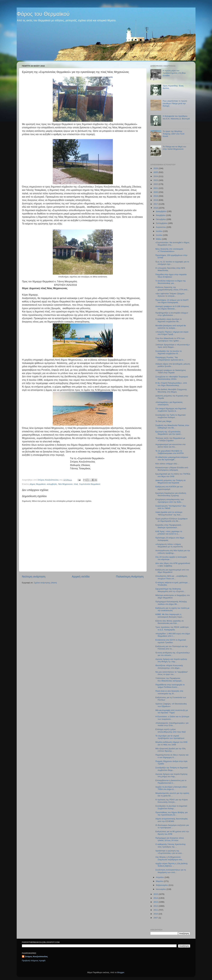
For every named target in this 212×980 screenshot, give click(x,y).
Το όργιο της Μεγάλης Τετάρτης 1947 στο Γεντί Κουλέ (173, 134)
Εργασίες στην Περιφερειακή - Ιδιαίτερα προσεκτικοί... (169, 526)
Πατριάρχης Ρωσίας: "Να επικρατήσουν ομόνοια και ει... (170, 359)
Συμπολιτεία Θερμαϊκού (90, 484)
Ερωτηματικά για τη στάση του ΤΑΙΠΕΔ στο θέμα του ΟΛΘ (173, 475)
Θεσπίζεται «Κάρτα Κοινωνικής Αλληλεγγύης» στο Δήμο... (169, 667)
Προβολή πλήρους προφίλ (34, 961)
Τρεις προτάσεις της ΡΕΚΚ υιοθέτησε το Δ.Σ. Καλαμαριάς (172, 628)
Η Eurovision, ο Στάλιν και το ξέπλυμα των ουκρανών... (172, 718)
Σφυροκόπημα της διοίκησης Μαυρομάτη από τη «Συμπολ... (170, 590)
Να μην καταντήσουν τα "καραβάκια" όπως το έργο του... (172, 673)
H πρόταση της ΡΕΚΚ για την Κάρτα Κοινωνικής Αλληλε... (172, 801)
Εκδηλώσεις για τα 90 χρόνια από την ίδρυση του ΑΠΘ (172, 833)
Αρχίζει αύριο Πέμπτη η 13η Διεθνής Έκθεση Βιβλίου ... (172, 865)
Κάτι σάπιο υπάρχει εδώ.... (167, 464)
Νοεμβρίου (161, 215)
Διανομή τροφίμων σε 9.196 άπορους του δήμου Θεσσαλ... (172, 308)
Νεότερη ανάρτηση (34, 576)
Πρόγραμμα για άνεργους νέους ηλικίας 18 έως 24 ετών (170, 839)
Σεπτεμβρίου (162, 223)
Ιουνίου (159, 235)
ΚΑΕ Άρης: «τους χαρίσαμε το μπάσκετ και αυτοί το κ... (169, 533)
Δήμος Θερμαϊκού (38, 484)
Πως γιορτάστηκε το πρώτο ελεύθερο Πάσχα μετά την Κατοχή (175, 103)
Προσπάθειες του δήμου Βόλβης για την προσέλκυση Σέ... (171, 814)
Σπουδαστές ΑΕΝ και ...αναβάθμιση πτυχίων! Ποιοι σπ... (171, 577)
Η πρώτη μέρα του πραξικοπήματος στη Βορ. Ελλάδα (174, 73)
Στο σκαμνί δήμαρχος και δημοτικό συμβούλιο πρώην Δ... (171, 410)
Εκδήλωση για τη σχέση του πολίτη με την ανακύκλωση (172, 609)
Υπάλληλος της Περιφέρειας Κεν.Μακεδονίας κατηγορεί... (169, 679)
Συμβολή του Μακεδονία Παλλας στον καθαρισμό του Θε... (172, 427)
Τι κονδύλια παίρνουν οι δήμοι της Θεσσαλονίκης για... (171, 282)
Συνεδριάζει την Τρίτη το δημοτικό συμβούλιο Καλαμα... (170, 416)
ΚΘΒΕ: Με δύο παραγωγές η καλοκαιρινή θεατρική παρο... (169, 616)
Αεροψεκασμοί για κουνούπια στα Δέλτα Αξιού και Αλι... (170, 446)
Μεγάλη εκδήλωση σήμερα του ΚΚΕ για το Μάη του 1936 (171, 743)
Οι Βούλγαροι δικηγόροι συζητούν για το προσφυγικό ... (172, 826)
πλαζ (76, 484)
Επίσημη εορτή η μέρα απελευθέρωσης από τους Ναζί (170, 730)
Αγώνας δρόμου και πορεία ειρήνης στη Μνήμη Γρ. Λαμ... (171, 660)
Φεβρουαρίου (162, 885)
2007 (156, 918)
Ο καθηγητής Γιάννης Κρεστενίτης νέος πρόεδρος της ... (170, 845)
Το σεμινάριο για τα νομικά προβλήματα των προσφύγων (170, 737)
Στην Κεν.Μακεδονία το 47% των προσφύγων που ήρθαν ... (170, 340)
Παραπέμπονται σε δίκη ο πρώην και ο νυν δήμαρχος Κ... (172, 756)
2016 (156, 208)
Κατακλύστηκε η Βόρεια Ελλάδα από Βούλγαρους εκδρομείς (172, 469)
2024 (156, 176)
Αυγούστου (161, 227)
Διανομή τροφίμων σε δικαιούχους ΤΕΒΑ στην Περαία (171, 371)
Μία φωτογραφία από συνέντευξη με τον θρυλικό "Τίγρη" (172, 711)
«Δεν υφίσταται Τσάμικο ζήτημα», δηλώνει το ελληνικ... (170, 295)
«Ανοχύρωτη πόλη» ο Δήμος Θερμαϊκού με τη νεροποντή (169, 545)
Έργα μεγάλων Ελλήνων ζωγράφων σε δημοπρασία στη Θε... (171, 520)
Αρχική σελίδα (81, 576)
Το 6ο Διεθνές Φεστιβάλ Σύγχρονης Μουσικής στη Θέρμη (171, 391)
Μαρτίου (160, 881)
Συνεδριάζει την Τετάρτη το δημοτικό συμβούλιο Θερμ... (172, 769)
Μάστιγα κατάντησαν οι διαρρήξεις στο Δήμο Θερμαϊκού (173, 596)
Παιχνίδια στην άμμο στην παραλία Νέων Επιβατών (171, 276)
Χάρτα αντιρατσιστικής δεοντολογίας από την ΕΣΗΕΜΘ (172, 820)
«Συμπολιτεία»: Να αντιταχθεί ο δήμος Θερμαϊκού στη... (172, 244)
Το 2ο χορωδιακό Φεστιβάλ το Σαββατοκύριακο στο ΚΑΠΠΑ (170, 452)
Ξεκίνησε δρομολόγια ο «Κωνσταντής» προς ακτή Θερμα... (173, 346)
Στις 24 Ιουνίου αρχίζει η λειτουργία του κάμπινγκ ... (171, 558)
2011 (156, 910)
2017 (156, 204)
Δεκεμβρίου (161, 211)
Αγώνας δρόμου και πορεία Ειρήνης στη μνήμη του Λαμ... (171, 775)
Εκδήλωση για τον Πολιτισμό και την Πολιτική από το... (172, 648)
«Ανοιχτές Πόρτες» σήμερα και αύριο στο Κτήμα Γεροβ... (172, 333)
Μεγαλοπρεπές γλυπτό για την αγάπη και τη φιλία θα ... (172, 794)
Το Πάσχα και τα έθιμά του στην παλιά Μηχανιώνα (174, 148)
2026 (156, 168)
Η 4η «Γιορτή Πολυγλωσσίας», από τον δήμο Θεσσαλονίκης (171, 384)
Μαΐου (159, 239)
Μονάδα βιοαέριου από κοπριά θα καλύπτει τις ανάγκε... (171, 327)
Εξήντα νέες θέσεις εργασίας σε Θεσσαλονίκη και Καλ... (169, 622)
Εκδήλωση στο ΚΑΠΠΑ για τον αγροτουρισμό (169, 488)
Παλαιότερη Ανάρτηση (130, 576)
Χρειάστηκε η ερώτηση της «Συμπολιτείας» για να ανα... (169, 852)
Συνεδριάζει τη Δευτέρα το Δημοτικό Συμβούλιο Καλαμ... (171, 807)
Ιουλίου (159, 231)
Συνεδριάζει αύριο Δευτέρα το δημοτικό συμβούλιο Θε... (169, 320)
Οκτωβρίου (161, 219)
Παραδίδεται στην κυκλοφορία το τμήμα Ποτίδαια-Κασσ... (170, 686)
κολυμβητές (52, 484)
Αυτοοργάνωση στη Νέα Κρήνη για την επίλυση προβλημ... (173, 552)
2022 (156, 184)
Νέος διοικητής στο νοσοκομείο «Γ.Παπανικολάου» (169, 250)
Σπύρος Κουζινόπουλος (36, 956)
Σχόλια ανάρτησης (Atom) (45, 583)
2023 (156, 180)
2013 (156, 902)
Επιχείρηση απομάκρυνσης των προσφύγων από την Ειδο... (170, 501)
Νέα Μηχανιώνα (65, 484)
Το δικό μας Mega (163, 421)
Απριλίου (160, 877)
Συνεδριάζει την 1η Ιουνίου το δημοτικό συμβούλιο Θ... (169, 352)
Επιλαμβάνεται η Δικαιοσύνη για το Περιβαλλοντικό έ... (171, 782)
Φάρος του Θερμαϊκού (43, 14)
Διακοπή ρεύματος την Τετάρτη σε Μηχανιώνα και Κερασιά (170, 482)
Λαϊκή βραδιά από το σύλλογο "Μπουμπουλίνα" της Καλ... (169, 513)
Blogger (121, 972)
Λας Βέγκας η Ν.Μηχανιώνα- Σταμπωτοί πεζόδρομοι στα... (169, 858)
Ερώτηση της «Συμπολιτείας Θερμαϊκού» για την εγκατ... (169, 433)
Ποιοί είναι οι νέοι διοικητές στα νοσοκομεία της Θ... (169, 692)
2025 (156, 172)
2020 (156, 192)
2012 (156, 906)
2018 (156, 200)
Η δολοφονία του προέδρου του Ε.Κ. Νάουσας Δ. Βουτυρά (176, 117)
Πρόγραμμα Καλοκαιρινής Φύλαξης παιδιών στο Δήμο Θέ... (171, 603)
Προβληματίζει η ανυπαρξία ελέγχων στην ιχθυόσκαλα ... (172, 314)
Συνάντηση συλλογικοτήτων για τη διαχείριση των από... (171, 871)
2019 (156, 196)
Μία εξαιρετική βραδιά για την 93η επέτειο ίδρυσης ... (170, 750)
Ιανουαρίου (161, 889)
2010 (156, 914)
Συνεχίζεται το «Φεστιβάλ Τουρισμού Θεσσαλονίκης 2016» (172, 378)
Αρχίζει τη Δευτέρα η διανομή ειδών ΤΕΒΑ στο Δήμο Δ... (171, 788)
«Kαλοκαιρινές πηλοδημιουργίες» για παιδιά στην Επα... (172, 724)
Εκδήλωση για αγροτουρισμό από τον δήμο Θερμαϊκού (172, 571)
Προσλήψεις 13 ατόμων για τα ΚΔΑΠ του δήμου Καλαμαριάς (172, 301)
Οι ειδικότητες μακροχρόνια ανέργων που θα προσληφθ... (172, 458)
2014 (156, 898)
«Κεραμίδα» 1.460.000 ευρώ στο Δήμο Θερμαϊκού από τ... (173, 635)
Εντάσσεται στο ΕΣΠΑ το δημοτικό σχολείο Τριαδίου (171, 641)
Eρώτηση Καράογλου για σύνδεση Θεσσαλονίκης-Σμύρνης (171, 494)
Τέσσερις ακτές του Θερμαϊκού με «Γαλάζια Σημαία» (170, 439)
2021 (156, 188)
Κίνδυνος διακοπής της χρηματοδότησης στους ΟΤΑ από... (172, 288)
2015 (156, 894)
